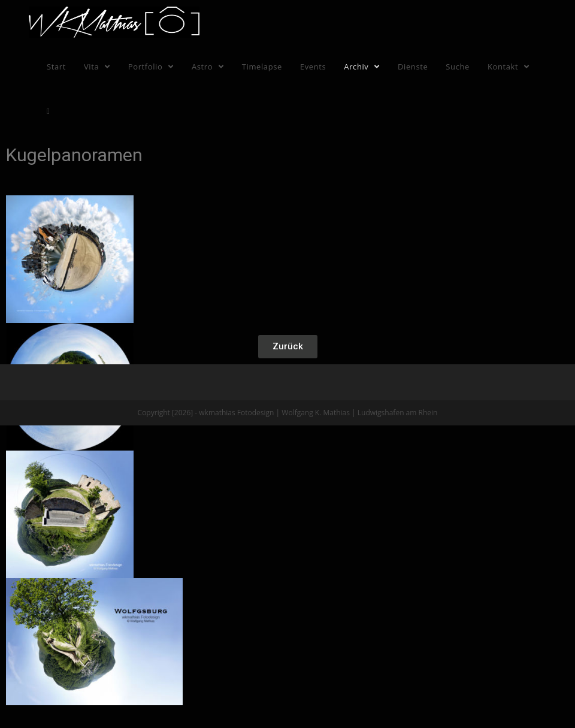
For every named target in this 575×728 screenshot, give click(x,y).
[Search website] (48, 111)
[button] (288, 347)
